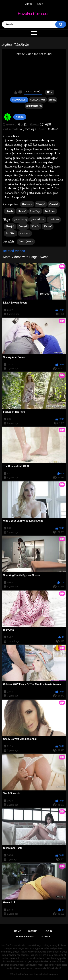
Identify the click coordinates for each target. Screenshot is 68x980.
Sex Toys (35, 211)
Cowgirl (54, 204)
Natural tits (38, 220)
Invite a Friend (25, 937)
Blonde (10, 211)
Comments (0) (34, 106)
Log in (40, 4)
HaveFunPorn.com (24, 974)
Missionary (20, 220)
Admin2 (20, 117)
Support (47, 937)
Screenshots (38, 100)
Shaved (22, 211)
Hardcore (27, 204)
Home (18, 931)
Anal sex (25, 233)
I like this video (16, 92)
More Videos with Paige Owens (26, 257)
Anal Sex (50, 211)
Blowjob (41, 204)
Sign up (28, 4)
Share (52, 100)
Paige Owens (26, 242)
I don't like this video (20, 92)
